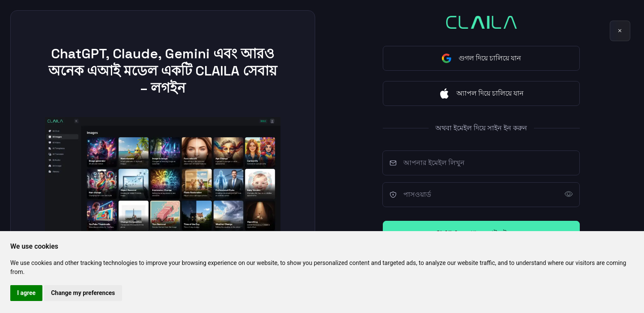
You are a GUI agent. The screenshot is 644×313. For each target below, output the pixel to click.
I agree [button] (26, 293)
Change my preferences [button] (83, 293)
